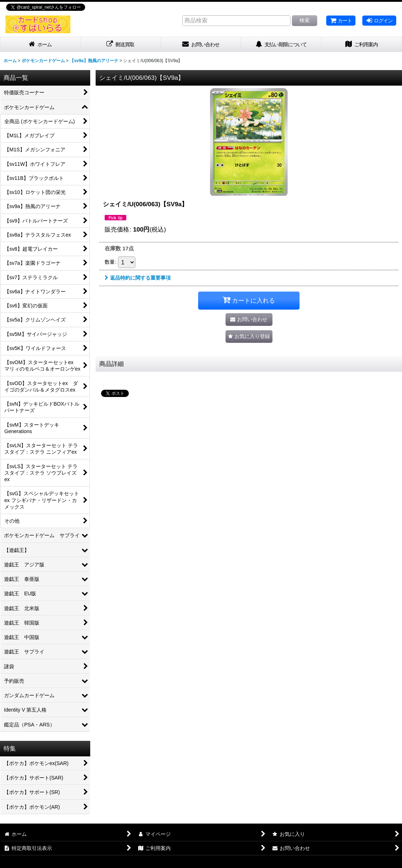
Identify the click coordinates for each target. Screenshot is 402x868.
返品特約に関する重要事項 (138, 278)
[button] (249, 336)
